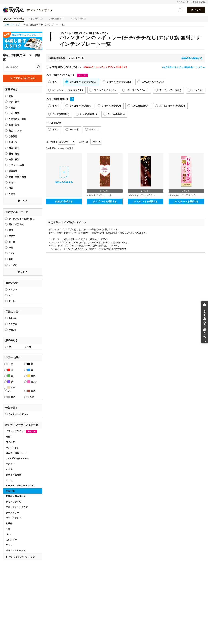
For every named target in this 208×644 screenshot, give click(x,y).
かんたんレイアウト (18, 414)
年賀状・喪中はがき (16, 496)
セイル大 (94, 130)
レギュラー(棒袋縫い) (80, 106)
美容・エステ (15, 131)
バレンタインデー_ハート (99, 195)
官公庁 (12, 183)
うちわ (9, 534)
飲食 (11, 96)
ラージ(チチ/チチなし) (170, 90)
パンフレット (12, 448)
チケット (10, 545)
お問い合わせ (78, 19)
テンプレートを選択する (105, 202)
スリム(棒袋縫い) (140, 106)
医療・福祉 (14, 125)
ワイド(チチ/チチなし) (105, 90)
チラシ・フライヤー (22, 431)
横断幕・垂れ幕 (13, 475)
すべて (56, 82)
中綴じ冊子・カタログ (17, 507)
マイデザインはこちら (23, 78)
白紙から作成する (64, 202)
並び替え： (52, 142)
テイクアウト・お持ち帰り (22, 219)
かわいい (13, 330)
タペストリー (12, 513)
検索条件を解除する (192, 58)
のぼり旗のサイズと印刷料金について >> (184, 67)
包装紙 (9, 523)
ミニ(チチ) (197, 90)
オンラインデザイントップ (22, 557)
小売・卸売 (14, 102)
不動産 (12, 108)
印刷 (11, 188)
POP (8, 529)
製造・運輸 (14, 154)
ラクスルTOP (183, 2)
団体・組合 (14, 148)
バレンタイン (75, 58)
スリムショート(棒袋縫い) (172, 106)
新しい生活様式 (16, 225)
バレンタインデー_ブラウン (141, 195)
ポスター (10, 464)
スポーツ (13, 142)
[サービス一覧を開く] (181, 10)
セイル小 (74, 130)
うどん (12, 253)
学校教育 (13, 136)
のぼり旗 (10, 491)
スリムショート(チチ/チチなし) (68, 90)
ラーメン (13, 265)
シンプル (13, 324)
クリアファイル (13, 502)
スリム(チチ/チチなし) (153, 82)
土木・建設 (14, 113)
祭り (11, 259)
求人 (11, 295)
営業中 (12, 236)
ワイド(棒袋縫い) (61, 114)
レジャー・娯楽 (16, 165)
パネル (9, 469)
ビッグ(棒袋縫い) (88, 114)
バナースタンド (13, 518)
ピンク (32, 382)
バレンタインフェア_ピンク (182, 195)
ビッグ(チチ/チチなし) (137, 90)
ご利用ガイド (57, 19)
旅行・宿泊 (14, 160)
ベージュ (11, 389)
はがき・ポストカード (17, 453)
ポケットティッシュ (16, 550)
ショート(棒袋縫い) (111, 106)
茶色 (31, 391)
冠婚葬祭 (13, 171)
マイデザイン (35, 19)
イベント (13, 290)
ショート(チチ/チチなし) (119, 82)
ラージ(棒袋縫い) (116, 114)
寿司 (11, 230)
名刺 (8, 437)
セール (12, 301)
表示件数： (84, 142)
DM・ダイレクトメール (17, 459)
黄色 (31, 376)
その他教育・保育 (17, 119)
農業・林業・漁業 (17, 177)
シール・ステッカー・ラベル (20, 486)
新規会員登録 (199, 2)
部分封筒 (10, 442)
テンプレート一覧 (14, 19)
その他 (12, 194)
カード (9, 480)
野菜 (11, 248)
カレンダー (11, 540)
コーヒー (13, 242)
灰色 (11, 397)
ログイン (196, 10)
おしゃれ (13, 318)
